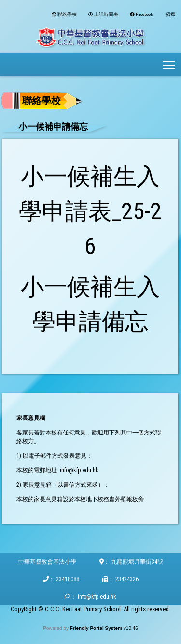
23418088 (68, 579)
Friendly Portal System (97, 628)
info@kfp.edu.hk (97, 597)
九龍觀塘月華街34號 (137, 562)
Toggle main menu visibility (170, 62)
